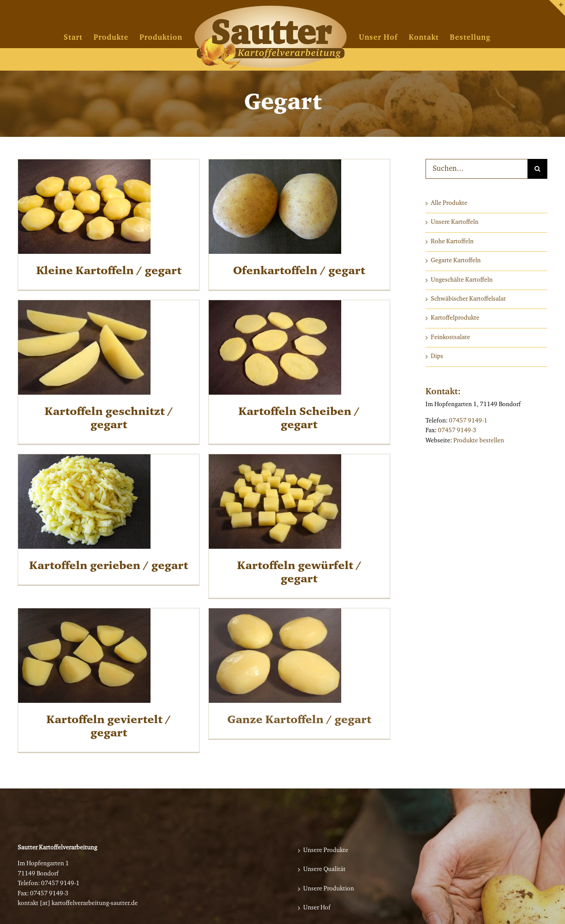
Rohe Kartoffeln (452, 242)
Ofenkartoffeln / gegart (293, 271)
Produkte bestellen (479, 441)
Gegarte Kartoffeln (456, 261)
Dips (437, 357)
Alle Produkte (449, 204)
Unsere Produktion (329, 889)
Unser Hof (317, 908)
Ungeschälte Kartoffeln (462, 280)
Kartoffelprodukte (455, 318)
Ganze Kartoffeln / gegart (293, 707)
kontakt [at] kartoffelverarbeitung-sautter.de (78, 904)
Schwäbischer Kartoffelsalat (468, 299)
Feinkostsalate (450, 338)
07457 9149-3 (457, 431)
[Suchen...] (476, 169)
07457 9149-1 (468, 421)
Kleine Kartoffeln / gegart (109, 271)
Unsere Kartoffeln (455, 223)
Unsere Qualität (324, 870)
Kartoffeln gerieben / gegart (121, 553)
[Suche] (537, 169)
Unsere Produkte (326, 851)
